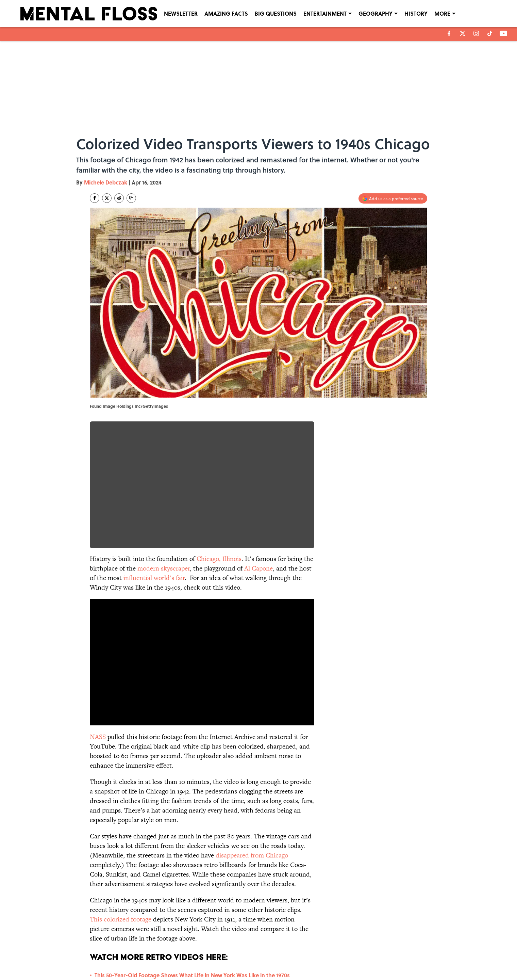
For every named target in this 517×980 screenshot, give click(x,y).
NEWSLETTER (181, 13)
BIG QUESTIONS (276, 13)
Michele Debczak (106, 182)
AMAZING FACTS (226, 13)
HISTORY (416, 13)
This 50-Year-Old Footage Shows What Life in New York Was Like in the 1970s (192, 975)
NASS (98, 737)
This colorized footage (121, 919)
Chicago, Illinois (219, 559)
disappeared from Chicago (252, 855)
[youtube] (504, 33)
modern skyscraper (164, 568)
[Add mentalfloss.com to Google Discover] (393, 198)
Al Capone (258, 568)
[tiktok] (490, 33)
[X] (463, 33)
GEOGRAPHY (376, 13)
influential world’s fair (154, 578)
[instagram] (476, 33)
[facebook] (449, 33)
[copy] (131, 198)
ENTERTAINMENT (325, 13)
